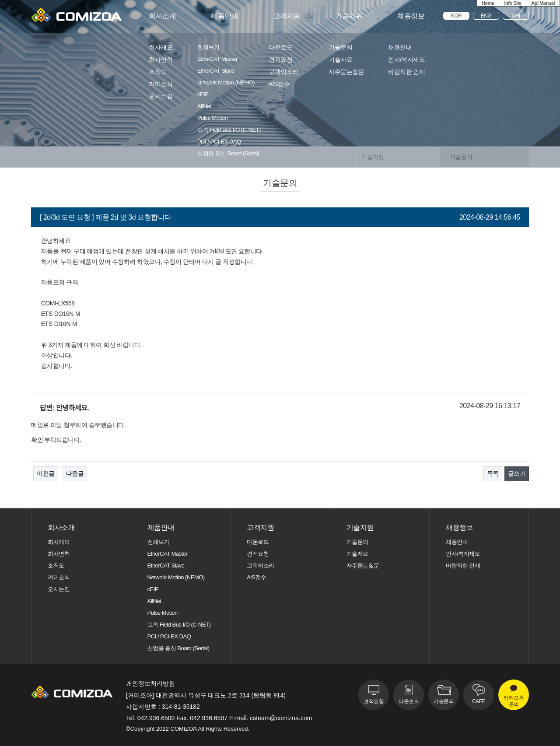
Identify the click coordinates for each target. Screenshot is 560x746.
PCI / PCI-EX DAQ (219, 142)
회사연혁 (161, 60)
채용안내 (400, 47)
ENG (486, 16)
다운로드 (280, 47)
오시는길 (161, 96)
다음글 (75, 473)
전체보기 (208, 47)
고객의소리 (283, 72)
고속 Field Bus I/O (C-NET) (229, 130)
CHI (516, 16)
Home (488, 3)
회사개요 (161, 47)
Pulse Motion (212, 118)
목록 (493, 473)
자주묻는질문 (346, 72)
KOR (457, 16)
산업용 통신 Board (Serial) (228, 154)
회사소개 (162, 16)
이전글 (46, 473)
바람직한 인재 (406, 72)
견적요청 (280, 60)
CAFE (479, 701)
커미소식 (161, 84)
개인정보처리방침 (150, 683)
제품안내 (224, 16)
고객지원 (287, 16)
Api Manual (543, 3)
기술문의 (340, 47)
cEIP (203, 95)
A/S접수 (279, 84)
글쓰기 (517, 473)
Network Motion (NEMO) (226, 83)
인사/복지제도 (406, 60)
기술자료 (340, 60)
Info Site (513, 3)
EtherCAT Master (217, 59)
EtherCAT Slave (216, 71)
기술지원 (349, 16)
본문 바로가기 (0, 0)
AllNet (204, 106)
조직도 (158, 72)
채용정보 (411, 16)
